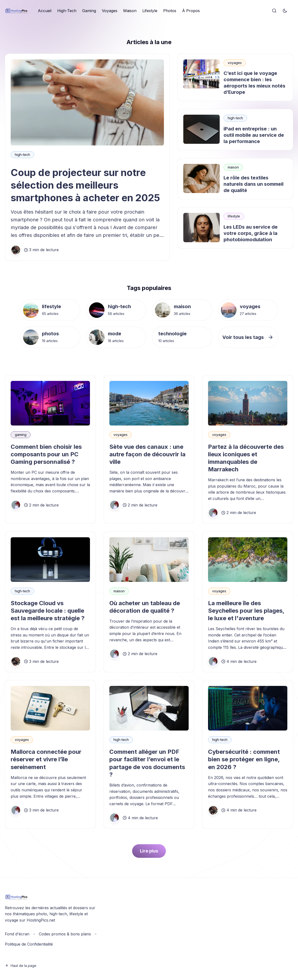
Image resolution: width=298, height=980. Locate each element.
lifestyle (234, 216)
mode (115, 334)
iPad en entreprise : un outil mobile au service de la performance (254, 135)
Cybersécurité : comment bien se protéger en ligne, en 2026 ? (244, 759)
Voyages (110, 11)
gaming (21, 435)
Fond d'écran (17, 934)
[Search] (274, 11)
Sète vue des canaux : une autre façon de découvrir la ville (147, 454)
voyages (235, 63)
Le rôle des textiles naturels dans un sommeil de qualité (254, 184)
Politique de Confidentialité (29, 944)
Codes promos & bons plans (65, 934)
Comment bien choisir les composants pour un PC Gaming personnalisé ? (46, 454)
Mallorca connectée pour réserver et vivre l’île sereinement (46, 759)
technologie (173, 334)
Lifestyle (150, 11)
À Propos (191, 11)
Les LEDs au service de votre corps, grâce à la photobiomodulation (251, 233)
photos (50, 334)
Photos (170, 11)
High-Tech (67, 11)
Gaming (89, 11)
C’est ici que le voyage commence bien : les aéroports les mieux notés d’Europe (254, 83)
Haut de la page (21, 966)
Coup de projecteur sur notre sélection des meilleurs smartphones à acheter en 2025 (85, 185)
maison (233, 167)
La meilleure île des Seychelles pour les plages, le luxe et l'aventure (246, 611)
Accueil (45, 11)
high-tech (22, 155)
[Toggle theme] (285, 11)
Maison (130, 11)
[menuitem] (45, 11)
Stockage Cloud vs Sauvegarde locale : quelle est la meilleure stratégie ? (48, 611)
